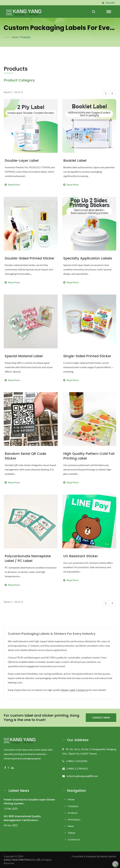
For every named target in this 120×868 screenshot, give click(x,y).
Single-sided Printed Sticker (87, 356)
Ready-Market (108, 856)
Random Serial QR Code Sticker (25, 456)
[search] (94, 12)
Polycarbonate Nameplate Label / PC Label (28, 559)
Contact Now (101, 718)
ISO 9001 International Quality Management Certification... (22, 818)
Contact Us (85, 690)
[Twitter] (9, 768)
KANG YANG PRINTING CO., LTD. (23, 860)
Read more (31, 175)
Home (15, 37)
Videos (72, 833)
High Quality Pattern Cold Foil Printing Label (89, 456)
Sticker (66, 690)
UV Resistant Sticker (81, 556)
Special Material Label (24, 356)
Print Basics (74, 819)
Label (75, 690)
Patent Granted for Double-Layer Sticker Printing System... (29, 802)
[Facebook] (5, 768)
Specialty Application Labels (88, 258)
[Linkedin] (12, 768)
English (110, 3)
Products (25, 37)
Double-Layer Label (22, 161)
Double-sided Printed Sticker (30, 258)
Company (73, 806)
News (71, 826)
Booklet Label (75, 161)
